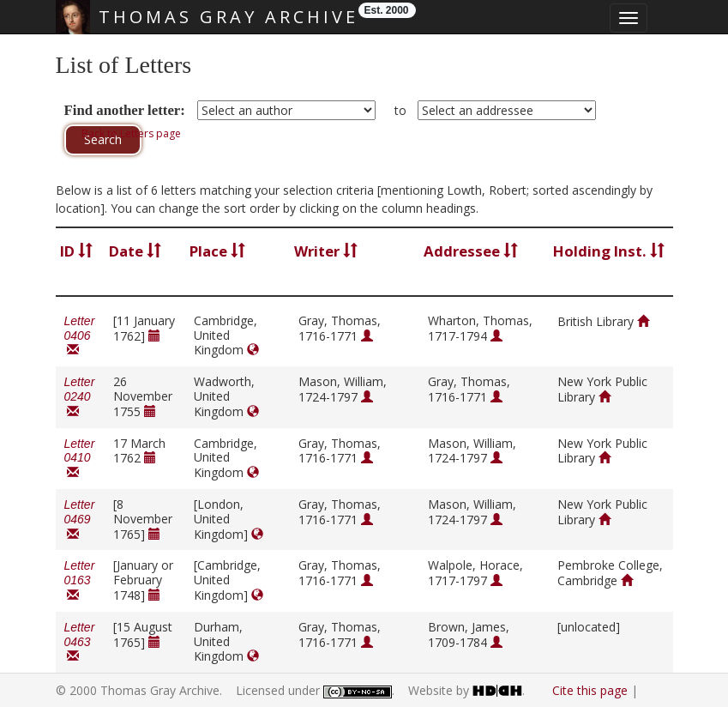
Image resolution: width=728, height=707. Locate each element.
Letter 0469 (80, 520)
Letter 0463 (80, 642)
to (400, 110)
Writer (326, 251)
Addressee (471, 251)
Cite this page (590, 690)
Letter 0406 (80, 336)
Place (217, 251)
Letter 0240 (80, 397)
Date (135, 251)
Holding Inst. (609, 251)
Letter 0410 (80, 459)
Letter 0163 (80, 580)
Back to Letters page (131, 133)
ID (76, 251)
